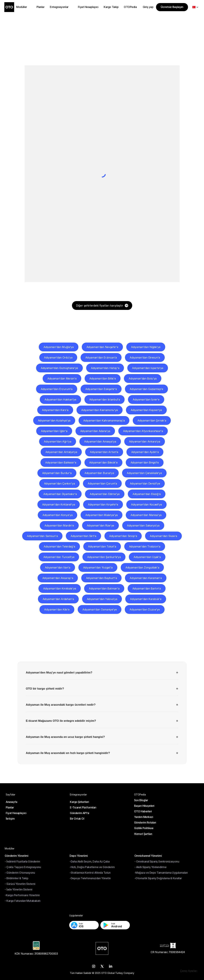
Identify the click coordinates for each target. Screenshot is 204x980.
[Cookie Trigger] (189, 971)
